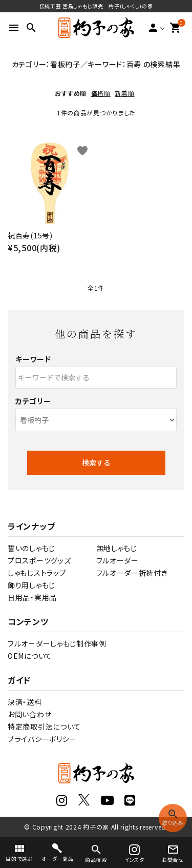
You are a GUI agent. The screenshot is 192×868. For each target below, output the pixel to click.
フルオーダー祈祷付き (132, 573)
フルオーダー (118, 560)
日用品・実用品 (32, 597)
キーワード (33, 359)
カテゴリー (33, 401)
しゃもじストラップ (37, 573)
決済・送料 (25, 702)
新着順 (124, 93)
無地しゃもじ (117, 548)
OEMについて (30, 656)
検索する (96, 462)
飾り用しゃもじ (31, 585)
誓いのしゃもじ (31, 548)
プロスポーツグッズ (39, 560)
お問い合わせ (29, 714)
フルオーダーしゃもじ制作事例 (57, 643)
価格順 (101, 93)
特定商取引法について (44, 726)
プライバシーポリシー (42, 739)
